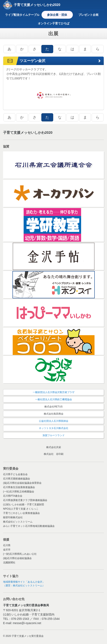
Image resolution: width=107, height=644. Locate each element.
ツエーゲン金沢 (33, 61)
